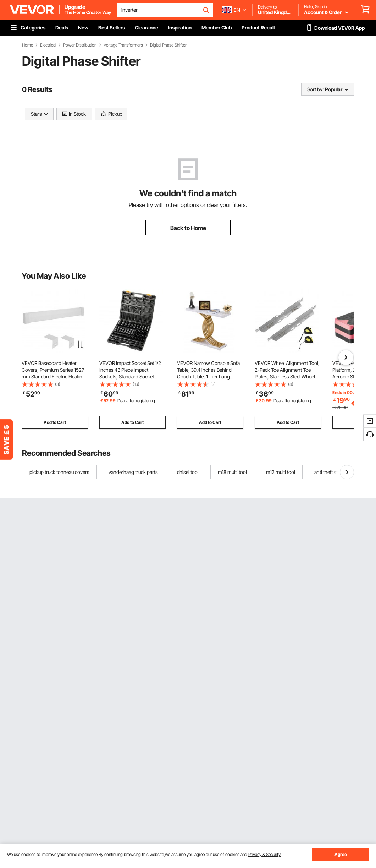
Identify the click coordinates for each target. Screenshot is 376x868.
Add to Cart (55, 422)
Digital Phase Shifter (168, 45)
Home (27, 45)
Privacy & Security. (265, 854)
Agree (341, 854)
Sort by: (315, 89)
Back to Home (188, 228)
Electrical (48, 45)
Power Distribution (80, 45)
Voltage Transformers (123, 45)
